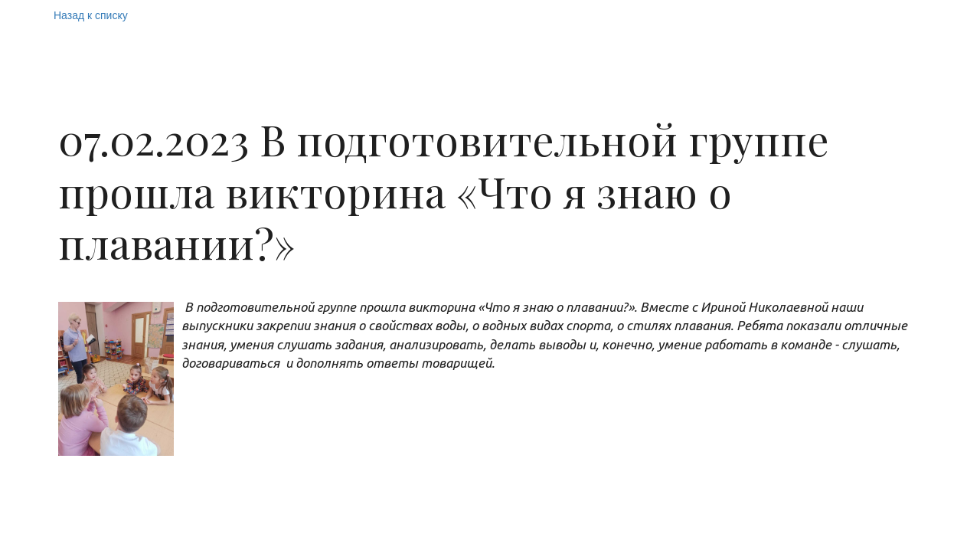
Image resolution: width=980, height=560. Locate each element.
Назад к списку (91, 15)
